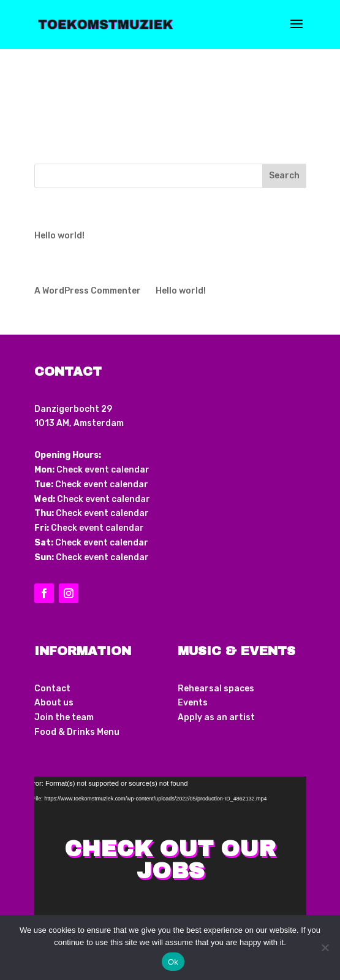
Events (193, 703)
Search (284, 176)
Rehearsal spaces (216, 689)
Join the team (64, 717)
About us (54, 703)
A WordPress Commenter (88, 291)
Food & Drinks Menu (77, 732)
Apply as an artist (216, 717)
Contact (52, 689)
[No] (325, 948)
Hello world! (59, 236)
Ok (173, 962)
